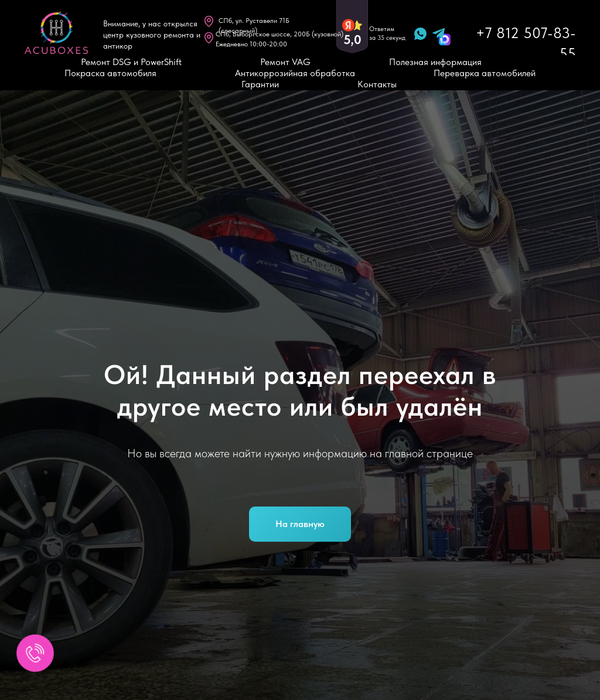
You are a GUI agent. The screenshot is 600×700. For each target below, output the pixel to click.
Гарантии (260, 84)
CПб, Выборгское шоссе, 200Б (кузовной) (279, 34)
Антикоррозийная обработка (295, 73)
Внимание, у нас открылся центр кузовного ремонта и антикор (152, 35)
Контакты (377, 84)
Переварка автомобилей (485, 73)
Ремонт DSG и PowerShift (131, 62)
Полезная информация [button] (435, 62)
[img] (56, 33)
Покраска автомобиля (110, 73)
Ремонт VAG (285, 62)
